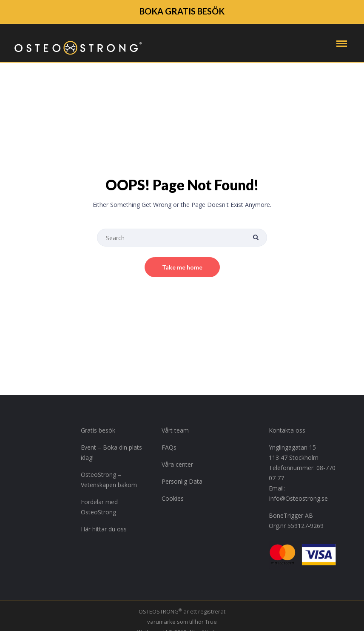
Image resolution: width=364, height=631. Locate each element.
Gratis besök (98, 430)
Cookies (173, 498)
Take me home (182, 267)
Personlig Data (182, 481)
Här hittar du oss (104, 529)
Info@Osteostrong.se (298, 498)
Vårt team (175, 430)
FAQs (169, 447)
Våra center (177, 464)
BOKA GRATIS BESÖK (182, 11)
